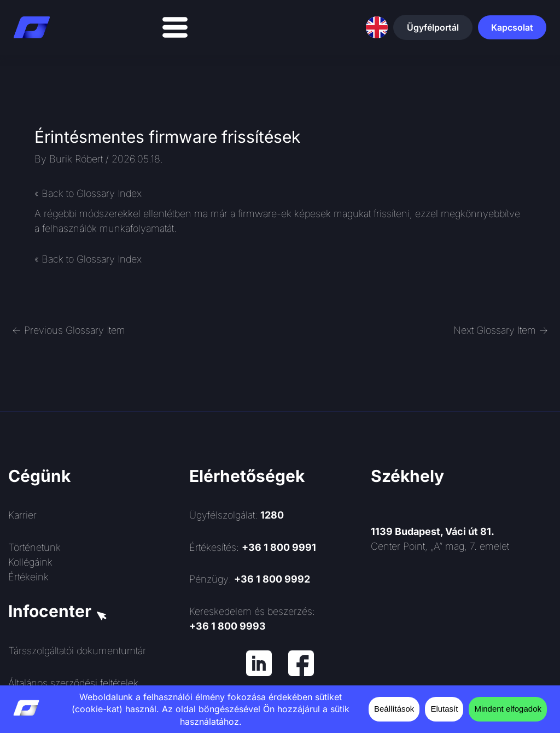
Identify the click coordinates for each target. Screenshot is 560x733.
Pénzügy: (250, 579)
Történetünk (34, 547)
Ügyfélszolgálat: (237, 515)
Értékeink (28, 577)
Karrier (22, 515)
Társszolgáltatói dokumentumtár (77, 651)
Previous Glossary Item (69, 330)
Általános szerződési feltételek (73, 683)
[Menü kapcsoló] (175, 27)
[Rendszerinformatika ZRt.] (461, 648)
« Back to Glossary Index (88, 193)
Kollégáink (30, 562)
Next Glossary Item (501, 330)
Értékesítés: (253, 547)
